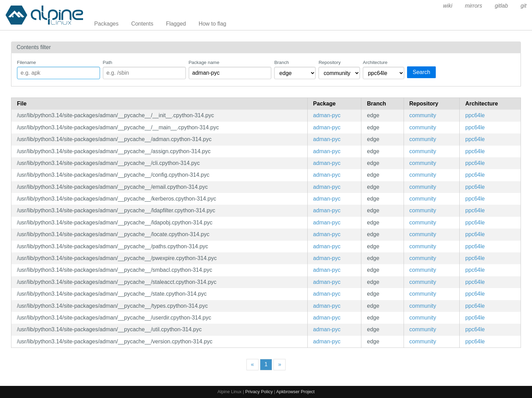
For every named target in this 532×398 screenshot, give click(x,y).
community (423, 115)
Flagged (176, 24)
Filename (26, 62)
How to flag (213, 24)
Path (107, 62)
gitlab (501, 6)
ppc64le (475, 115)
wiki (448, 6)
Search (421, 72)
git (524, 6)
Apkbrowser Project (295, 392)
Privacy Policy (259, 392)
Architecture (375, 62)
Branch (281, 62)
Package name (204, 62)
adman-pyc (327, 115)
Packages (106, 24)
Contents (142, 24)
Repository (330, 62)
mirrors (474, 6)
